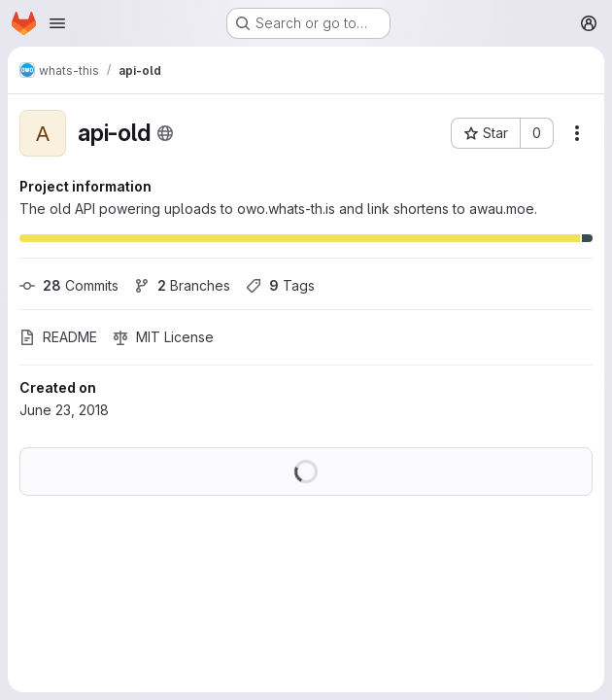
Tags (280, 285)
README (58, 337)
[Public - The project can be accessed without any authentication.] (165, 133)
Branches (182, 285)
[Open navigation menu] (57, 23)
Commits (69, 285)
